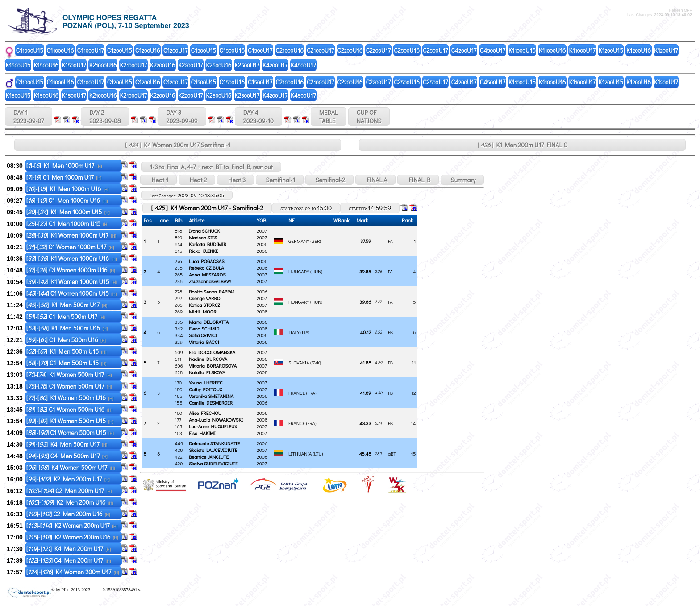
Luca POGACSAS (207, 261)
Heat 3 (235, 180)
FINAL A (375, 180)
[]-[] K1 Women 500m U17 (69, 374)
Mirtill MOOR (203, 311)
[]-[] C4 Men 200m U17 (69, 560)
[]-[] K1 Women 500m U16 (70, 398)
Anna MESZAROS (207, 274)
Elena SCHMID (204, 328)
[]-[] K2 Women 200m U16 (72, 537)
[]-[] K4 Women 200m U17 (73, 572)
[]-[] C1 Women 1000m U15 (71, 293)
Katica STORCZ (204, 305)
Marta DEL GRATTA (209, 322)
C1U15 (30, 50)
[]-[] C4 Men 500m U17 (67, 456)
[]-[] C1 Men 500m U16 (66, 340)
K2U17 (134, 65)
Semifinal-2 (329, 180)
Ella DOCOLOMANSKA (212, 352)
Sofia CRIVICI (203, 335)
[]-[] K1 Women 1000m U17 (71, 235)
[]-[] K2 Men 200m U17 (68, 479)
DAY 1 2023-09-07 (29, 117)
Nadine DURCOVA (208, 359)
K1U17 (582, 50)
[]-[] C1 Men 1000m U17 (64, 177)
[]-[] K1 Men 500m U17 (67, 305)
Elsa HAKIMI (202, 433)
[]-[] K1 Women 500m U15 (70, 421)
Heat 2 (197, 180)
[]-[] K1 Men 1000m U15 (68, 212)
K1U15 (522, 50)
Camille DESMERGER (211, 403)
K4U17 (275, 65)
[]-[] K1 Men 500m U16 (67, 328)
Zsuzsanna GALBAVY (210, 281)
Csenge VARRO (204, 298)
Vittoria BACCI (204, 342)
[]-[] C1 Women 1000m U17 (70, 247)
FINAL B (418, 180)
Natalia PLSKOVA (207, 372)
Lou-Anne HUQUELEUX (213, 426)
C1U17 (91, 50)
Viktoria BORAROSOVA (213, 366)
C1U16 (60, 50)
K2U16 (103, 65)
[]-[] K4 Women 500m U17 (71, 467)
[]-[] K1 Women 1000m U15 (72, 282)
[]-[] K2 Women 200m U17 (72, 525)
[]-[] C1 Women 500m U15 (70, 433)
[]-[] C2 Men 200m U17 (69, 491)
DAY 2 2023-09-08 (105, 117)
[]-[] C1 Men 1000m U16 (67, 200)
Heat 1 (158, 180)
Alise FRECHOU (205, 413)
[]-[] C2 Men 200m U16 (68, 514)
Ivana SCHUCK (204, 231)
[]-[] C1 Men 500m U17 (66, 316)
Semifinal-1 (280, 180)
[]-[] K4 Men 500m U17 (67, 444)
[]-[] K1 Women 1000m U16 (72, 258)
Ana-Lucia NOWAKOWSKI (216, 420)
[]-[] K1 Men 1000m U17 (64, 165)
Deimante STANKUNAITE (214, 443)
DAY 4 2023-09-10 (258, 117)
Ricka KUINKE (204, 251)
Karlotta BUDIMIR (208, 244)
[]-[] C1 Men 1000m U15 (67, 224)
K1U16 (552, 50)
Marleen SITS (203, 237)
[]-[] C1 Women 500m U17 (69, 386)
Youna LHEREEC (206, 382)
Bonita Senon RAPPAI (211, 291)
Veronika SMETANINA (211, 396)
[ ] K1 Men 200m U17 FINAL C (522, 145)
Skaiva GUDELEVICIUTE (213, 463)
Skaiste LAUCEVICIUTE (213, 450)
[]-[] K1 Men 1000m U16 (68, 189)
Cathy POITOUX (205, 389)
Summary (462, 180)
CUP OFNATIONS (369, 117)
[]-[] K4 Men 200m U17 (69, 549)
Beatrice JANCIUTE (209, 457)
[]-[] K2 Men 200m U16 (70, 502)
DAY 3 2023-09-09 (182, 117)
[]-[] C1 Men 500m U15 (67, 363)
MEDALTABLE (329, 117)
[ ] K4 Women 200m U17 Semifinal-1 (177, 145)
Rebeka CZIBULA (206, 268)
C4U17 (464, 50)
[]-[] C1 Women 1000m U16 (71, 270)
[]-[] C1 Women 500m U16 (69, 409)
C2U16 (290, 50)
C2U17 (320, 50)
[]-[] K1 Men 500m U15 (67, 351)
